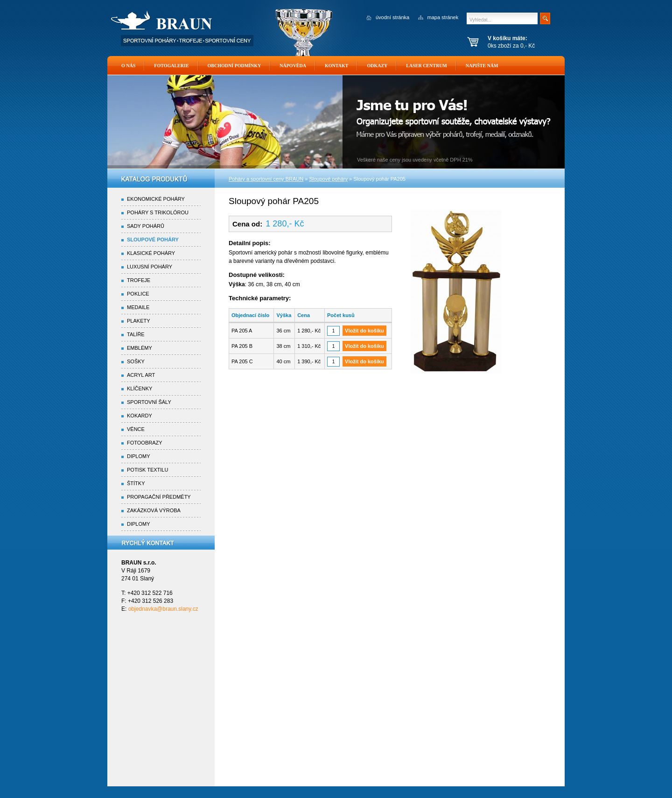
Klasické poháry (151, 253)
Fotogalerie (171, 66)
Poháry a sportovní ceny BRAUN (266, 179)
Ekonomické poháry (156, 199)
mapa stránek (443, 17)
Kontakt (336, 66)
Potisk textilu (147, 470)
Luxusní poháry (150, 267)
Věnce (136, 429)
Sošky (136, 361)
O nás (128, 66)
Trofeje (139, 280)
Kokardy (140, 416)
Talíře (136, 334)
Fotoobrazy (145, 443)
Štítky (136, 483)
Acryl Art (141, 375)
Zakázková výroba (154, 510)
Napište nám (482, 66)
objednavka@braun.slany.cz (163, 609)
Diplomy (139, 456)
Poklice (138, 294)
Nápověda (293, 66)
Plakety (139, 321)
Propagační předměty (159, 497)
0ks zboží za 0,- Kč (524, 42)
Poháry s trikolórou (158, 212)
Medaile (138, 307)
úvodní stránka (392, 17)
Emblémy (140, 348)
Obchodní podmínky (234, 66)
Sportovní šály (149, 402)
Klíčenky (140, 388)
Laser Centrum (427, 66)
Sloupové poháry (153, 240)
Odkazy (377, 66)
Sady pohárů (146, 226)
